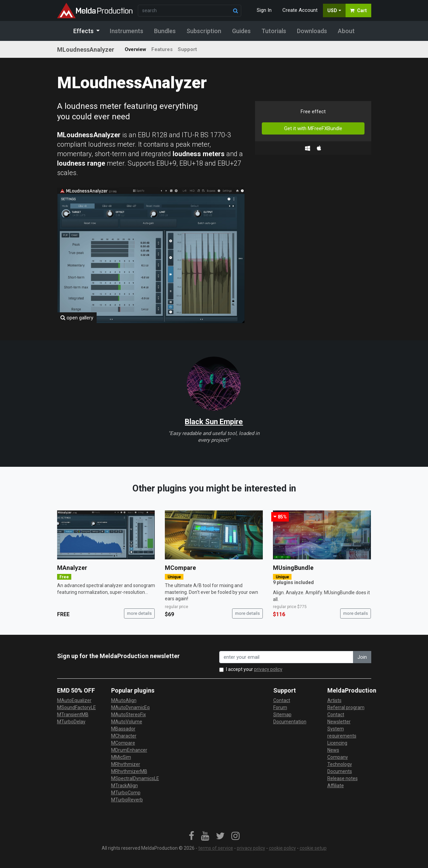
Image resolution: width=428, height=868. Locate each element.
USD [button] (332, 10)
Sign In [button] (264, 10)
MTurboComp (126, 793)
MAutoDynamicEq (130, 707)
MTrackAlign (124, 786)
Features (162, 49)
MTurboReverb (127, 800)
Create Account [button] (300, 10)
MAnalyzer (72, 568)
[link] (192, 836)
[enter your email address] (286, 657)
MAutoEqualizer (74, 700)
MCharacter (124, 736)
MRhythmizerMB (129, 771)
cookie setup (313, 848)
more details (139, 613)
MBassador (123, 729)
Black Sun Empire (214, 422)
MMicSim (121, 757)
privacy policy (268, 669)
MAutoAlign (124, 700)
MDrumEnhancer (129, 750)
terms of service (216, 848)
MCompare (180, 568)
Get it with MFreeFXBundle (313, 128)
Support (187, 49)
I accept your (254, 669)
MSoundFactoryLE (77, 707)
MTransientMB (73, 715)
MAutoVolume (127, 722)
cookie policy (282, 848)
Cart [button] (358, 10)
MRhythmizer (126, 764)
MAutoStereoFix (129, 715)
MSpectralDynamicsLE (135, 778)
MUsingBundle (293, 568)
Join (362, 657)
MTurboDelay (71, 722)
